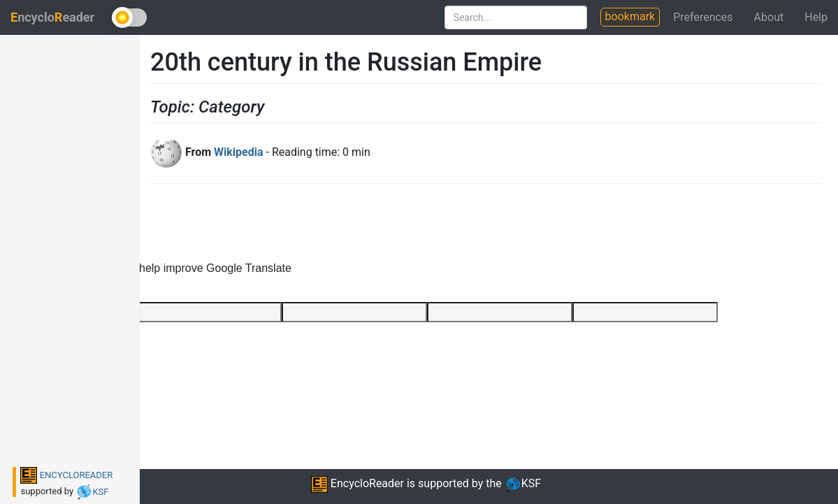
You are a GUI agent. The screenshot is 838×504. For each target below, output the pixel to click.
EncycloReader (357, 483)
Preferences (703, 17)
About (769, 17)
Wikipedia (238, 152)
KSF (92, 492)
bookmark (630, 16)
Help (816, 17)
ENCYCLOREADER (66, 475)
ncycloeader (52, 17)
